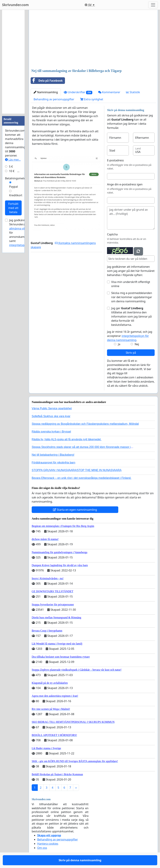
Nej (137, 344)
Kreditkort (16, 195)
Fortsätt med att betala (13, 208)
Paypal (14, 187)
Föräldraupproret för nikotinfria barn (54, 463)
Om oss (42, 848)
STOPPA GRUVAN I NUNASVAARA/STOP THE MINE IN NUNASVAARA (77, 470)
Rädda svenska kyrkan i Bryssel (51, 432)
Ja (119, 344)
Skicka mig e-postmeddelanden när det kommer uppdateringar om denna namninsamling (132, 297)
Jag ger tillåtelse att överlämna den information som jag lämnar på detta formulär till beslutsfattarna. (131, 316)
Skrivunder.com (15, 5)
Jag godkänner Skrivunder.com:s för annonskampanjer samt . (21, 233)
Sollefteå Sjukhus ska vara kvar (51, 416)
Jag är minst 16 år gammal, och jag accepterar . (130, 336)
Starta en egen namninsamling (75, 510)
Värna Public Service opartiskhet (52, 408)
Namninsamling (46, 92)
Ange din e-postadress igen (125, 184)
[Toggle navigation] (153, 5)
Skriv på (131, 353)
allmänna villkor (19, 228)
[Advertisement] (93, 40)
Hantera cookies (48, 844)
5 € (11, 167)
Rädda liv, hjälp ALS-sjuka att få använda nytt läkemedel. (67, 439)
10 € (12, 171)
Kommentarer (109, 92)
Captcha (112, 234)
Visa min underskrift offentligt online (131, 284)
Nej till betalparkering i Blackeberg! (53, 455)
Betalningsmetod (16, 178)
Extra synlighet (92, 99)
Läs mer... (13, 160)
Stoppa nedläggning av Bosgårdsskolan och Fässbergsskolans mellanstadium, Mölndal (85, 424)
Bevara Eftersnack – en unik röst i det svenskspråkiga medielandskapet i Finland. (81, 478)
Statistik (133, 92)
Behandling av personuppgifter (54, 99)
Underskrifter (78, 92)
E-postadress (115, 160)
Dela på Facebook (47, 81)
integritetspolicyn (21, 245)
